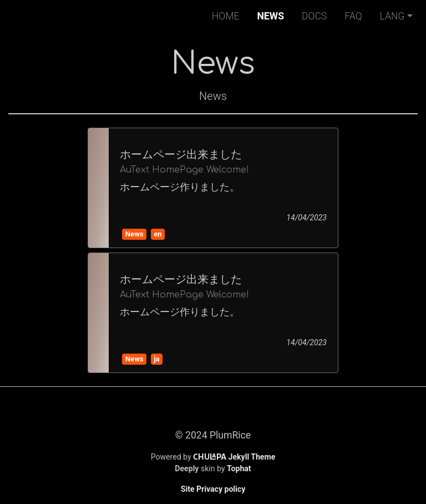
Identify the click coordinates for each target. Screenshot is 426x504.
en (158, 234)
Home (226, 16)
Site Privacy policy (213, 489)
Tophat (239, 468)
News (273, 15)
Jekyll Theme (234, 457)
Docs (314, 16)
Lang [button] (392, 16)
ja (157, 359)
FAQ (353, 16)
